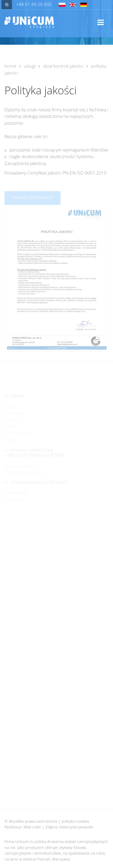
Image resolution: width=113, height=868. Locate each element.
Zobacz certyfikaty (32, 202)
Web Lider (32, 827)
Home (10, 66)
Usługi (30, 66)
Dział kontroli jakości (63, 66)
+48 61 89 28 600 (27, 4)
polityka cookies (76, 821)
